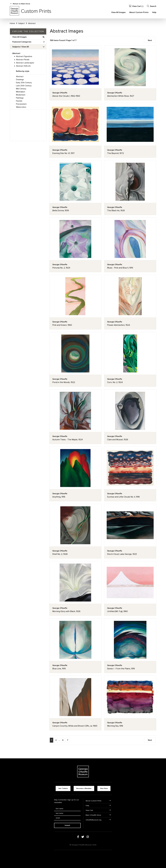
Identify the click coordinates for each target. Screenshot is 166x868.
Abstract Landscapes (25, 63)
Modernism (21, 95)
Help (154, 12)
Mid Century (21, 89)
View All (25, 47)
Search (152, 6)
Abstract (16, 53)
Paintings (20, 98)
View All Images (118, 12)
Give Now (104, 788)
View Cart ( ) (136, 6)
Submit (67, 825)
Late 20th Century (24, 86)
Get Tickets (63, 788)
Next (150, 40)
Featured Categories (28, 42)
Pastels (19, 101)
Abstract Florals (23, 60)
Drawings (20, 80)
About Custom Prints (139, 12)
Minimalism (21, 92)
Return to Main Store (21, 4)
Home (12, 23)
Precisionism (21, 104)
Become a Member (84, 788)
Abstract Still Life (23, 66)
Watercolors (21, 107)
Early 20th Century (24, 83)
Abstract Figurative (24, 56)
